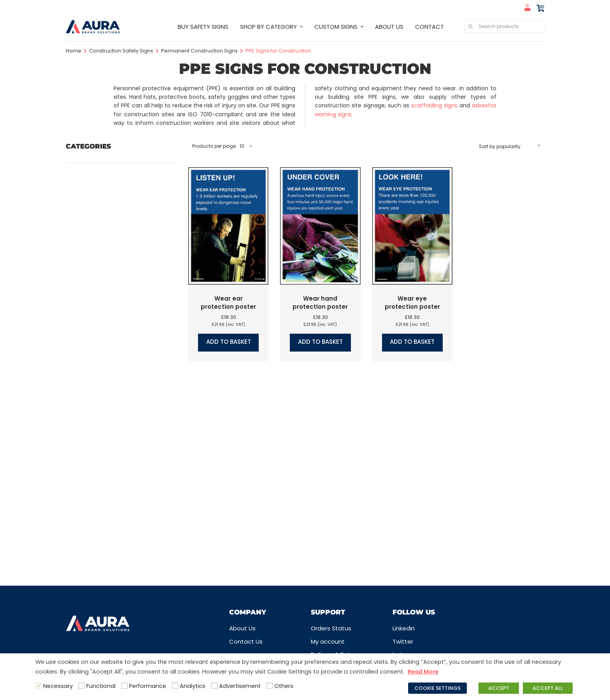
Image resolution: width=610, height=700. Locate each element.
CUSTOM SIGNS (336, 27)
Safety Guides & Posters (101, 478)
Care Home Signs (91, 178)
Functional (101, 686)
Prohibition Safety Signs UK (104, 425)
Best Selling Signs (91, 164)
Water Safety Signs (94, 549)
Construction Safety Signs (121, 51)
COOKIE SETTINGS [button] (437, 688)
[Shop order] (510, 146)
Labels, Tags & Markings (100, 359)
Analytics (193, 686)
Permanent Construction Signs (199, 51)
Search (470, 26)
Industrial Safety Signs (98, 330)
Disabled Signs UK (91, 249)
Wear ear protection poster (228, 303)
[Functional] (82, 686)
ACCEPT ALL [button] (548, 688)
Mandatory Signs (90, 373)
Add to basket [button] (229, 342)
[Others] (270, 686)
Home (74, 51)
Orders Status (331, 628)
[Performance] (124, 686)
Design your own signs (97, 235)
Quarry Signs (84, 440)
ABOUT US (389, 27)
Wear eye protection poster (412, 303)
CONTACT (429, 27)
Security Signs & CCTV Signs (106, 506)
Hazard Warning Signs (97, 316)
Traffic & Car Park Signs (99, 535)
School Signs (84, 492)
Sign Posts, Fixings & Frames (106, 521)
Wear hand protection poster (320, 303)
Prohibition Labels (91, 411)
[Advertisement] (214, 686)
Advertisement (240, 686)
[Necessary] (39, 686)
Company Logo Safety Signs (107, 193)
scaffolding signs (434, 105)
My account (328, 641)
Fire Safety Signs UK (94, 263)
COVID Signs (83, 221)
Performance (148, 686)
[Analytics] (175, 686)
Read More (423, 672)
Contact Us (246, 641)
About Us (242, 628)
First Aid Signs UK (90, 278)
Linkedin (404, 628)
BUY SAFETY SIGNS (203, 27)
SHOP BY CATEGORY (268, 27)
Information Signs (91, 344)
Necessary (58, 686)
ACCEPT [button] (499, 688)
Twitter (403, 641)
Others (284, 686)
